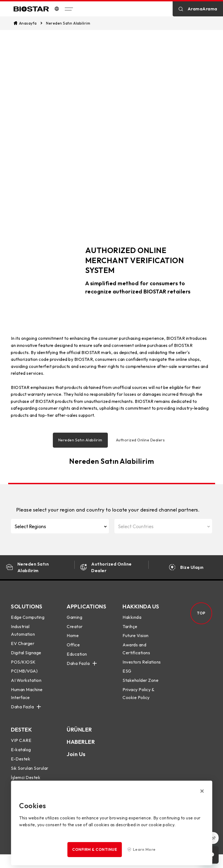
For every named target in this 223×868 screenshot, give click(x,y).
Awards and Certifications (136, 651)
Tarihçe (130, 629)
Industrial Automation (23, 633)
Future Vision (136, 638)
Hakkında (132, 620)
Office (73, 647)
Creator (75, 629)
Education (77, 657)
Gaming (74, 620)
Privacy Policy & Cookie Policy (138, 696)
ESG (127, 674)
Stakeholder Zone (140, 683)
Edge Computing (28, 620)
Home (73, 638)
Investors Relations (142, 665)
